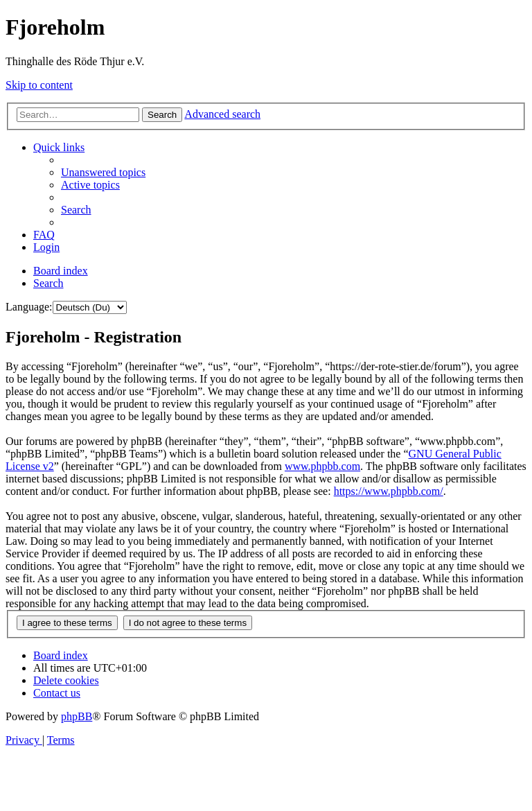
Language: (29, 307)
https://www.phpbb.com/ (389, 491)
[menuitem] (103, 172)
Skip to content (39, 85)
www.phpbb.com (322, 466)
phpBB (77, 716)
